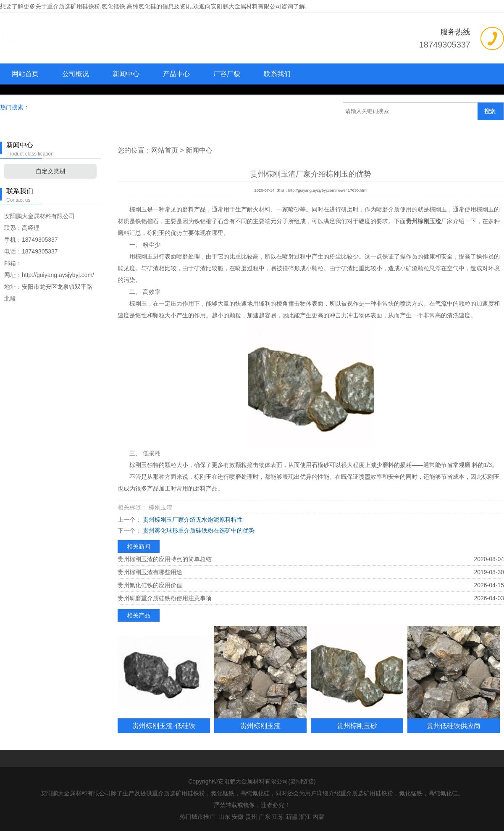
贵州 (251, 817)
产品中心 (176, 74)
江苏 (278, 817)
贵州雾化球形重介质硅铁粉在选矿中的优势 (198, 530)
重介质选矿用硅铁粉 (73, 6)
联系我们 (277, 74)
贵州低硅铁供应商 (454, 725)
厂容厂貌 (227, 74)
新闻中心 (126, 74)
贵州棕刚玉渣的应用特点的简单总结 (165, 559)
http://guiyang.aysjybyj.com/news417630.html (328, 190)
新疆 (291, 817)
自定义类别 (50, 171)
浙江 (305, 817)
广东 (265, 817)
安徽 (238, 817)
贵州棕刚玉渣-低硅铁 (164, 725)
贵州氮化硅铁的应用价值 (150, 585)
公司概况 (76, 74)
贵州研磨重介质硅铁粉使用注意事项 (165, 598)
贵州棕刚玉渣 (260, 725)
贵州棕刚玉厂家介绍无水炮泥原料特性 (192, 520)
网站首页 (25, 74)
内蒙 (318, 817)
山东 (224, 817)
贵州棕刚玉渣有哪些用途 (150, 572)
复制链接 (302, 781)
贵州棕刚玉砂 (357, 725)
